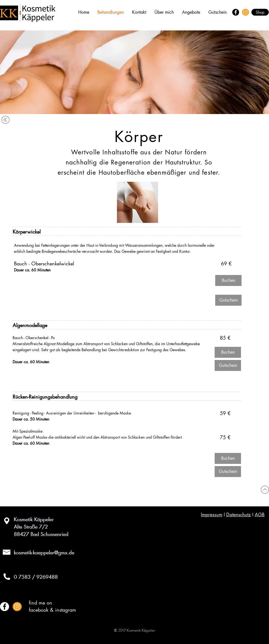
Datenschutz (239, 515)
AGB (260, 515)
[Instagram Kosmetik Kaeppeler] (17, 607)
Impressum (212, 515)
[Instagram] (246, 12)
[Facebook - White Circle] (5, 607)
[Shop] (260, 12)
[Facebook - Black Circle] (236, 12)
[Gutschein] (228, 300)
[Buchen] (228, 280)
